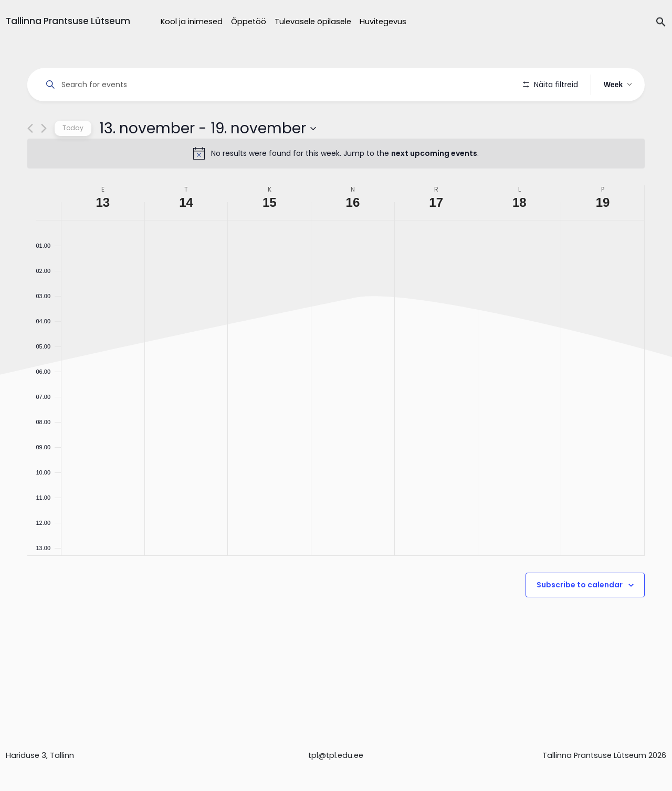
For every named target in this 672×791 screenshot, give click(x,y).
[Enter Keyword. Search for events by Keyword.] (277, 85)
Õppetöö (249, 22)
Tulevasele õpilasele (313, 22)
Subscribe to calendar (580, 615)
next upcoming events (434, 183)
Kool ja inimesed (192, 22)
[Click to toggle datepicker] (208, 158)
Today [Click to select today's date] (73, 158)
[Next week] (44, 158)
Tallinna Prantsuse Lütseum (68, 21)
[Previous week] (30, 158)
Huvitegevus (383, 22)
